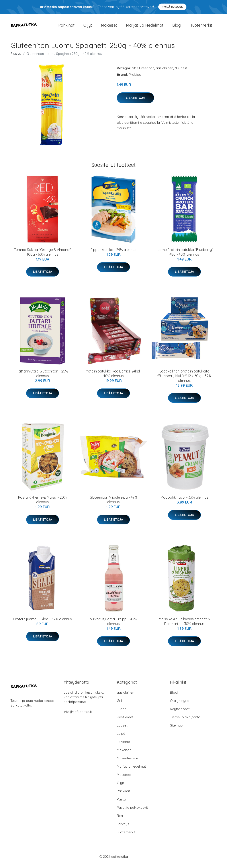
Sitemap (176, 729)
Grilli (120, 704)
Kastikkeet (125, 721)
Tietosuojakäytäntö (185, 721)
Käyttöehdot (180, 713)
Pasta (121, 803)
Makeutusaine (127, 762)
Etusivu (16, 57)
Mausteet (124, 778)
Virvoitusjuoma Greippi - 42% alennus (113, 625)
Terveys (123, 828)
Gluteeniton (146, 72)
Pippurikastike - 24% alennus (113, 253)
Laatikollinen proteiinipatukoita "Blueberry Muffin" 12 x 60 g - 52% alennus (184, 380)
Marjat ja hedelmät (145, 27)
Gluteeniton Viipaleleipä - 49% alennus (113, 504)
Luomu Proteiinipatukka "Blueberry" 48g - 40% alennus (184, 256)
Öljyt (88, 27)
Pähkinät (66, 27)
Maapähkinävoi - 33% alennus (184, 501)
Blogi (177, 27)
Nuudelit (181, 72)
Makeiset (109, 27)
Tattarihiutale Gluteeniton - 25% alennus (43, 377)
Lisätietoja (135, 102)
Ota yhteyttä (180, 704)
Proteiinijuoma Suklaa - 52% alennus (43, 623)
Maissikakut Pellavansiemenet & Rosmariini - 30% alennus (184, 625)
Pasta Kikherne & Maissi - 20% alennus (42, 504)
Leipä (121, 737)
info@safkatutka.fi (78, 716)
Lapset (122, 729)
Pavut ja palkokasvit (132, 811)
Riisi (120, 819)
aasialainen (164, 72)
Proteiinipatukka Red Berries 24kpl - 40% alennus (113, 377)
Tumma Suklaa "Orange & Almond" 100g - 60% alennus (42, 256)
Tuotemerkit (201, 27)
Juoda (122, 713)
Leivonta (123, 746)
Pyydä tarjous (172, 7)
